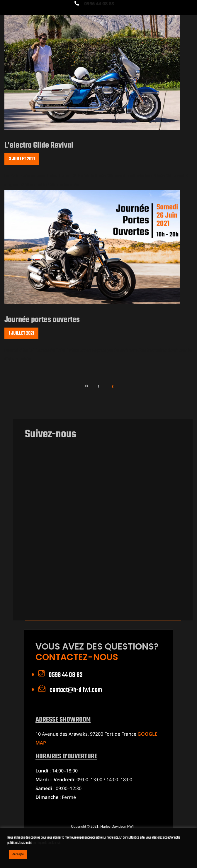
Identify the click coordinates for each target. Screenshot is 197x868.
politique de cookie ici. (47, 843)
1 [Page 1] (101, 385)
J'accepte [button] (18, 854)
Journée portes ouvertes (42, 320)
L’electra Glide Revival (39, 145)
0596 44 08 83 (99, 4)
